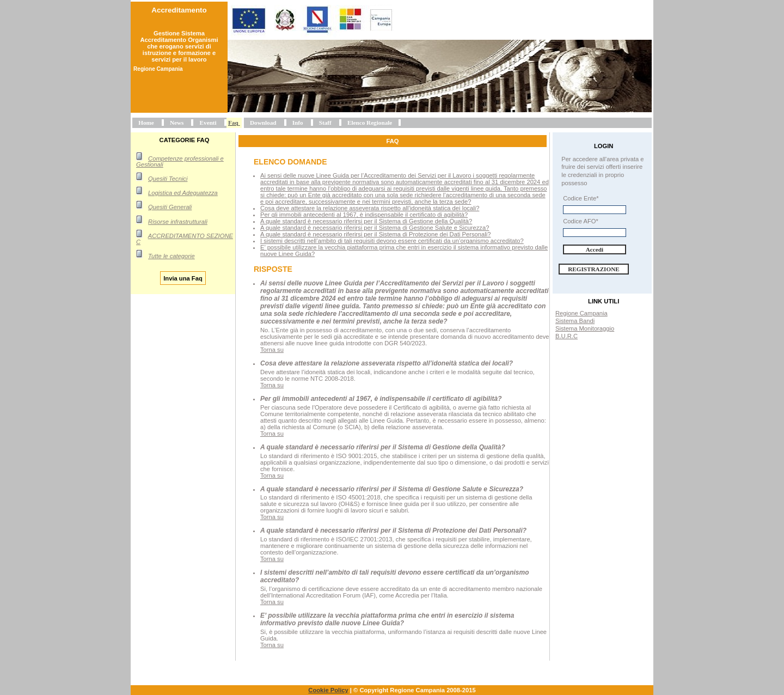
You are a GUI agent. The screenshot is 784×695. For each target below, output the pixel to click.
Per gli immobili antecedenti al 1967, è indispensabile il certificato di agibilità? (364, 215)
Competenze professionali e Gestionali (180, 161)
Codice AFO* (581, 221)
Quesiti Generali (170, 207)
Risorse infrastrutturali (178, 222)
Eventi (208, 123)
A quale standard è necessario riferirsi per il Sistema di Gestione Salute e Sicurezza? (375, 228)
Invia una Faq (183, 278)
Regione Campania (581, 313)
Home (146, 123)
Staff (325, 123)
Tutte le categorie (171, 256)
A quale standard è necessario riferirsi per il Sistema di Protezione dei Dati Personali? (375, 234)
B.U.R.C (566, 336)
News (177, 123)
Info (298, 123)
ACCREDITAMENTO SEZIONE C (185, 239)
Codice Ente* (581, 198)
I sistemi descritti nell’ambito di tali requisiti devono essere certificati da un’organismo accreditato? (392, 241)
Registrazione (594, 269)
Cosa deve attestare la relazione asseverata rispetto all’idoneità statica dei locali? (370, 208)
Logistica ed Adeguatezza (183, 193)
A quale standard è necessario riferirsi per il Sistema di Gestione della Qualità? (366, 221)
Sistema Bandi (575, 321)
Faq (233, 123)
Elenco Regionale (370, 123)
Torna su (272, 350)
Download (263, 123)
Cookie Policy (328, 690)
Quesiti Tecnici (168, 179)
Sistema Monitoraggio (585, 328)
